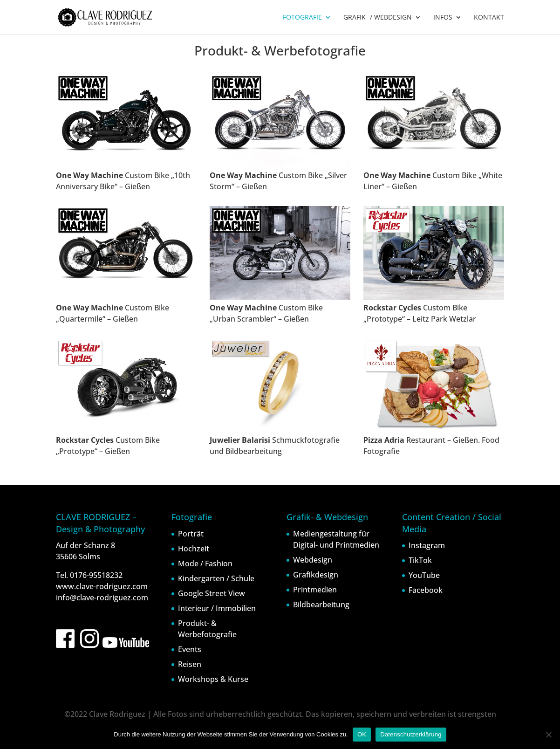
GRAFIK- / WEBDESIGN (378, 18)
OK (362, 734)
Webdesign (313, 560)
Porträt (191, 534)
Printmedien (315, 590)
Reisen (190, 664)
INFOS (443, 18)
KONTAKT (489, 18)
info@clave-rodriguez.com (102, 598)
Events (190, 649)
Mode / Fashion (205, 563)
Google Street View (212, 593)
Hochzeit (194, 549)
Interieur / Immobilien (217, 608)
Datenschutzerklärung (411, 734)
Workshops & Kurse (213, 679)
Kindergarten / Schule (216, 578)
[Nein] (548, 735)
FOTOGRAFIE (302, 18)
